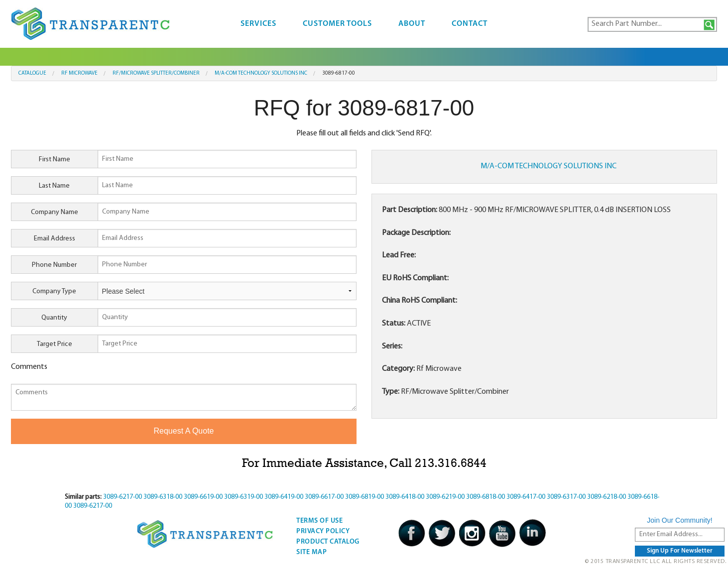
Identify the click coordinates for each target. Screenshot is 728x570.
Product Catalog (328, 542)
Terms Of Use (319, 521)
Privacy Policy (323, 531)
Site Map (311, 552)
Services (258, 24)
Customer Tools (337, 24)
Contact (470, 24)
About (412, 24)
